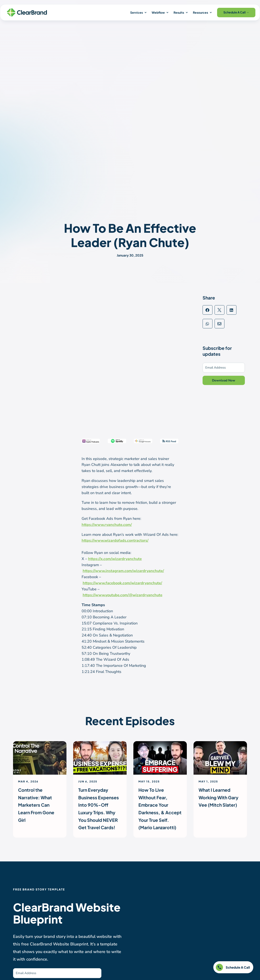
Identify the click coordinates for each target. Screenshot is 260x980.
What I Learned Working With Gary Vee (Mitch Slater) (218, 797)
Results (179, 12)
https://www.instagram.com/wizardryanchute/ (123, 571)
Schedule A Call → (236, 12)
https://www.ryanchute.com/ (107, 525)
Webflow (158, 12)
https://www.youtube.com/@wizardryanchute (123, 595)
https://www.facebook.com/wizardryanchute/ (122, 583)
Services (137, 12)
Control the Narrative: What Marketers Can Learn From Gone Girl (36, 805)
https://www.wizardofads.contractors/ (115, 540)
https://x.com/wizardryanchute (115, 559)
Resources (200, 12)
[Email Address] (224, 368)
